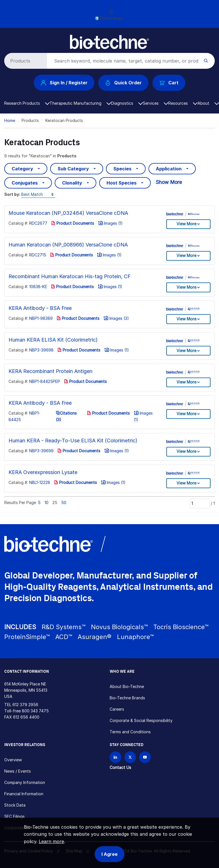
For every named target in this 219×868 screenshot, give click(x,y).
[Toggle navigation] (8, 39)
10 (46, 502)
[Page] (200, 503)
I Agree (109, 854)
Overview (13, 760)
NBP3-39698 (41, 350)
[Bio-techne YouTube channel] (145, 757)
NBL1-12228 (40, 482)
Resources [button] (183, 103)
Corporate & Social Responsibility (141, 720)
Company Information (25, 782)
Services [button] (156, 103)
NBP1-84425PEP (45, 381)
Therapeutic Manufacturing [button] (80, 103)
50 (64, 502)
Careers (117, 709)
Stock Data (15, 805)
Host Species (122, 183)
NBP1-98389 (41, 318)
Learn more (51, 841)
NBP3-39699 (41, 451)
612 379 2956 (25, 705)
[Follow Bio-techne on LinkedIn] (115, 757)
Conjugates (25, 183)
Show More (169, 182)
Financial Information (24, 794)
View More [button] (186, 224)
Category (22, 169)
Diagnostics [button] (127, 103)
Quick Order (123, 83)
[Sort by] (38, 195)
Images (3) (116, 318)
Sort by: (12, 194)
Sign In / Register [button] (64, 83)
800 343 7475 (35, 711)
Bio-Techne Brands (127, 698)
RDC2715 (38, 255)
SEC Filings (14, 816)
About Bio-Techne (127, 686)
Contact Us (120, 767)
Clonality (72, 183)
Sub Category (73, 169)
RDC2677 (38, 223)
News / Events (18, 771)
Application (169, 169)
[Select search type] (25, 61)
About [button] (208, 103)
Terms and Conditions (130, 732)
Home (10, 120)
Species (122, 169)
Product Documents (73, 223)
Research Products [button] (27, 103)
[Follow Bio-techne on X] (130, 757)
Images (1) (110, 223)
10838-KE (38, 287)
